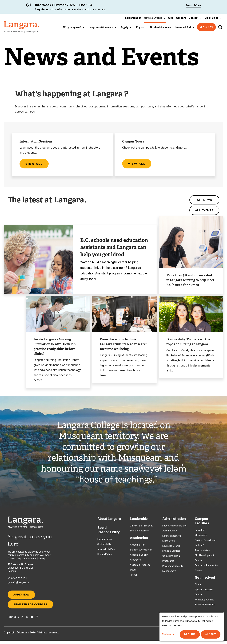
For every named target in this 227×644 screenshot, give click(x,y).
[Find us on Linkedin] (22, 620)
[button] (155, 18)
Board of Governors (140, 532)
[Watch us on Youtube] (32, 620)
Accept (211, 634)
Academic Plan (137, 546)
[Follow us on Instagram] (37, 620)
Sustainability (104, 546)
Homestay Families (204, 601)
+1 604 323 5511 (17, 580)
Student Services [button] (160, 27)
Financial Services (171, 552)
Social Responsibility (109, 531)
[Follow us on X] (27, 620)
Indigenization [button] (133, 18)
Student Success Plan (141, 551)
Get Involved (205, 579)
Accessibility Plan (106, 551)
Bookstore (200, 532)
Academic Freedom (140, 566)
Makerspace (201, 537)
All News (204, 201)
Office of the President (141, 527)
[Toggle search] (220, 27)
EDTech (134, 576)
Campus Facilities (202, 522)
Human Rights (105, 556)
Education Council (171, 547)
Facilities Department (206, 542)
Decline (191, 634)
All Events (204, 212)
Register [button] (141, 27)
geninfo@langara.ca (19, 584)
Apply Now (207, 27)
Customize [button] (168, 634)
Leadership (139, 520)
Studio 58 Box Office (205, 606)
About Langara (109, 520)
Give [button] (171, 18)
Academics (139, 539)
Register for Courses (32, 607)
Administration (174, 520)
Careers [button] (181, 18)
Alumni (198, 586)
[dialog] (192, 627)
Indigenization (105, 541)
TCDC (133, 571)
